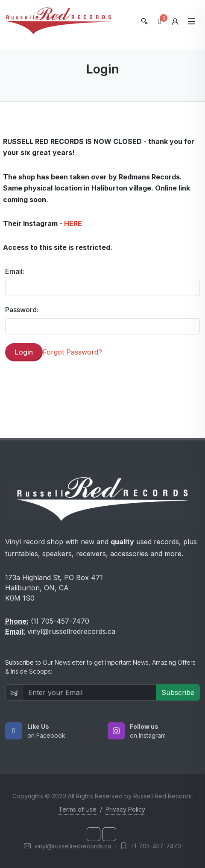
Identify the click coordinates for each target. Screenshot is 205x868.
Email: (15, 271)
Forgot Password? (72, 352)
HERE (73, 223)
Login (24, 352)
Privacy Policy (125, 809)
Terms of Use (78, 809)
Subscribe (178, 692)
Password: (22, 310)
